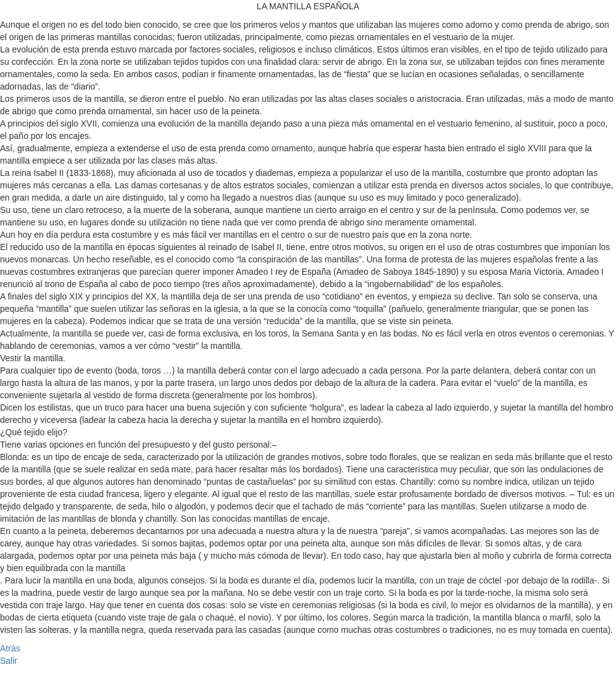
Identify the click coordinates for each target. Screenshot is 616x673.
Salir (9, 661)
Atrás (10, 648)
